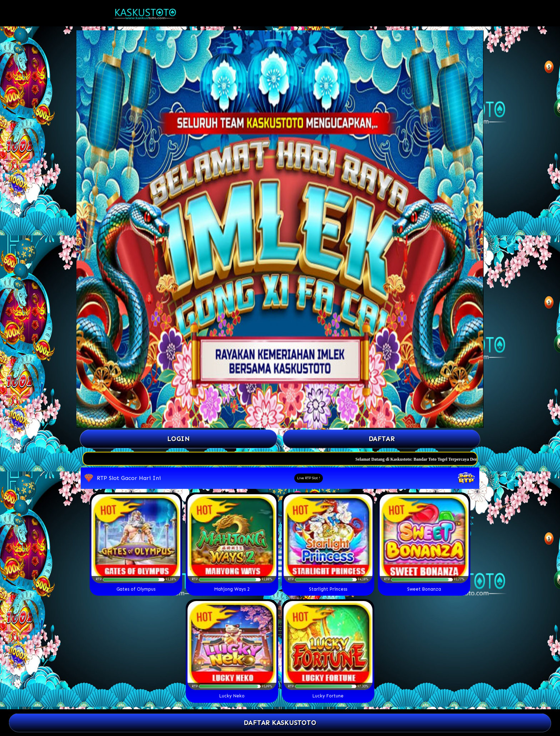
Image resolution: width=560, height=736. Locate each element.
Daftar (381, 439)
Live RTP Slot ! (309, 478)
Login (179, 439)
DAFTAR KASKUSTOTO (280, 723)
